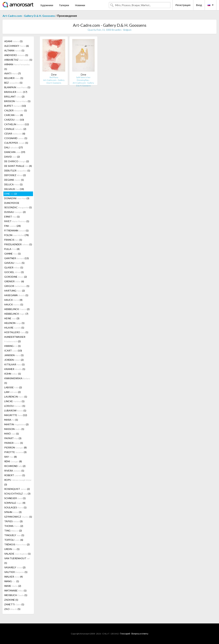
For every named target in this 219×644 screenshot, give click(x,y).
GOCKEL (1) (14, 272)
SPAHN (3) (13, 512)
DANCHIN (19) (15, 152)
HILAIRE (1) (14, 328)
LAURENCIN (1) (16, 397)
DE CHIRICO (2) (17, 161)
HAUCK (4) (13, 300)
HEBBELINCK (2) (17, 309)
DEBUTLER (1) (17, 171)
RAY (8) (11, 457)
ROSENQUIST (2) (17, 489)
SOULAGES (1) (15, 507)
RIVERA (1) (14, 471)
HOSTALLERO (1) (16, 332)
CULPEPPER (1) (16, 143)
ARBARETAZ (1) (18, 60)
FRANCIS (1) (13, 240)
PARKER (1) (14, 443)
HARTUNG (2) (15, 291)
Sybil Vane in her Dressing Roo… (83, 79)
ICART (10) (13, 351)
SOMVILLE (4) (15, 503)
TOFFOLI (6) (14, 540)
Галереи (64, 5)
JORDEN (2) (14, 360)
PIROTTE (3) (15, 452)
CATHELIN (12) (17, 124)
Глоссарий (125, 634)
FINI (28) (12, 226)
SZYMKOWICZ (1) (18, 517)
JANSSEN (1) (14, 355)
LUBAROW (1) (15, 410)
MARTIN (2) (16, 424)
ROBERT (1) (15, 475)
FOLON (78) (17, 235)
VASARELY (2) (15, 567)
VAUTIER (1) (16, 572)
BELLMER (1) (14, 78)
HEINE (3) (12, 318)
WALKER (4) (14, 577)
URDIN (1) (12, 549)
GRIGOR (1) (17, 286)
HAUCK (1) (14, 304)
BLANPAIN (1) (17, 87)
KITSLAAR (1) (14, 364)
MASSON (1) (14, 429)
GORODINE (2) (16, 277)
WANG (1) (12, 581)
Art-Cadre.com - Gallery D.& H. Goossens (29, 16)
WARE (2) (13, 586)
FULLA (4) (12, 249)
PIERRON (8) (15, 447)
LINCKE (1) (14, 401)
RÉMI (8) (13, 461)
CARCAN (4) (14, 115)
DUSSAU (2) (15, 212)
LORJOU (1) (15, 406)
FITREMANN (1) (16, 230)
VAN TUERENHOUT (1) (17, 561)
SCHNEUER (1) (15, 498)
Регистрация (183, 5)
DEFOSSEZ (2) (15, 175)
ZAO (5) (12, 609)
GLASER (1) (14, 267)
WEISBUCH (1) (16, 595)
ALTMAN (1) (14, 50)
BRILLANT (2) (14, 97)
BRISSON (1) (17, 101)
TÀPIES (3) (13, 521)
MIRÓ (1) (12, 434)
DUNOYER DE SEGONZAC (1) (18, 205)
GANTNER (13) (17, 258)
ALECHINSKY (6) (17, 46)
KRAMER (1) (15, 369)
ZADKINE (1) (11, 600)
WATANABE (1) (15, 590)
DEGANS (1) (14, 180)
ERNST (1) (12, 217)
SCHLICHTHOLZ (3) (17, 494)
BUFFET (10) (15, 106)
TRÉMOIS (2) (17, 544)
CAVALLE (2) (15, 129)
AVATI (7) (12, 73)
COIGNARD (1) (16, 138)
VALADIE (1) (17, 554)
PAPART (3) (13, 438)
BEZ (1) (13, 83)
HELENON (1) (14, 323)
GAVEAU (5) (14, 263)
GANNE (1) (12, 254)
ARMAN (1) (17, 67)
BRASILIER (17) (16, 92)
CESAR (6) (15, 134)
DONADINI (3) (17, 198)
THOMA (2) (14, 526)
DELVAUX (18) (14, 189)
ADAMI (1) (13, 41)
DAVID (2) (12, 157)
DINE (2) (11, 194)
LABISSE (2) (13, 387)
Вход (199, 5)
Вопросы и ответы (140, 634)
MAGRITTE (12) (16, 415)
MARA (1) (11, 420)
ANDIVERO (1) (16, 55)
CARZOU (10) (14, 120)
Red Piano (54, 77)
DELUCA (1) (13, 184)
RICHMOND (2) (15, 466)
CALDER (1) (16, 110)
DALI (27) (14, 147)
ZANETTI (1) (14, 604)
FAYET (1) (17, 221)
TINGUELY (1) (14, 535)
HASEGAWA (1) (16, 295)
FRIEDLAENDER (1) (18, 244)
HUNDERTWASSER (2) (15, 339)
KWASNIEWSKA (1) (17, 381)
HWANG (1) (12, 346)
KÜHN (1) (13, 374)
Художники (47, 5)
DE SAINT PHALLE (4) (18, 166)
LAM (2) (12, 392)
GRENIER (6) (14, 281)
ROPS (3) (18, 482)
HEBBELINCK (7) (16, 314)
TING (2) (13, 531)
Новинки (80, 5)
